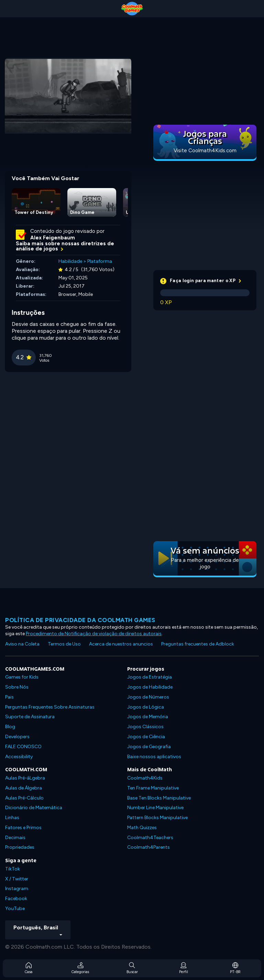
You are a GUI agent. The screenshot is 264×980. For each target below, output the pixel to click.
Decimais (15, 838)
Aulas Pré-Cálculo (24, 798)
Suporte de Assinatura (30, 717)
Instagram (17, 889)
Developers (17, 737)
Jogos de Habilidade (150, 687)
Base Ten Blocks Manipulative (159, 798)
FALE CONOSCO (23, 747)
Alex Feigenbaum (53, 238)
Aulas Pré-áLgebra (25, 778)
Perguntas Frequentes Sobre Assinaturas (50, 707)
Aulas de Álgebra (24, 788)
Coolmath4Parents (148, 847)
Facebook (16, 899)
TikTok (13, 869)
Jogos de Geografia (149, 747)
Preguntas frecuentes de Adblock (198, 644)
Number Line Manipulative (155, 808)
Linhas (12, 818)
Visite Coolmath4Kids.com (205, 151)
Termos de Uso (64, 644)
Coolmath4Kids (145, 778)
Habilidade (70, 261)
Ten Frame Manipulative (153, 788)
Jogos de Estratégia (150, 677)
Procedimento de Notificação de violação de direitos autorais (94, 634)
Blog (10, 727)
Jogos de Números (148, 697)
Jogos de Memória (148, 717)
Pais (9, 697)
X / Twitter (17, 879)
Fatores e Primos (23, 828)
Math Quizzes (142, 828)
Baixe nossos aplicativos (154, 757)
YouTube (15, 909)
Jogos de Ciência (146, 737)
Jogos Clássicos (145, 727)
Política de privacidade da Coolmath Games (80, 620)
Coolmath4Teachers (150, 838)
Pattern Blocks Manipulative (157, 818)
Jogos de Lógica (146, 707)
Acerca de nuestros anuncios (121, 644)
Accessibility (19, 757)
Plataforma (100, 261)
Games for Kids (22, 677)
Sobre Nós (17, 687)
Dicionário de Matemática (34, 808)
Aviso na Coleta (22, 644)
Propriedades (20, 847)
